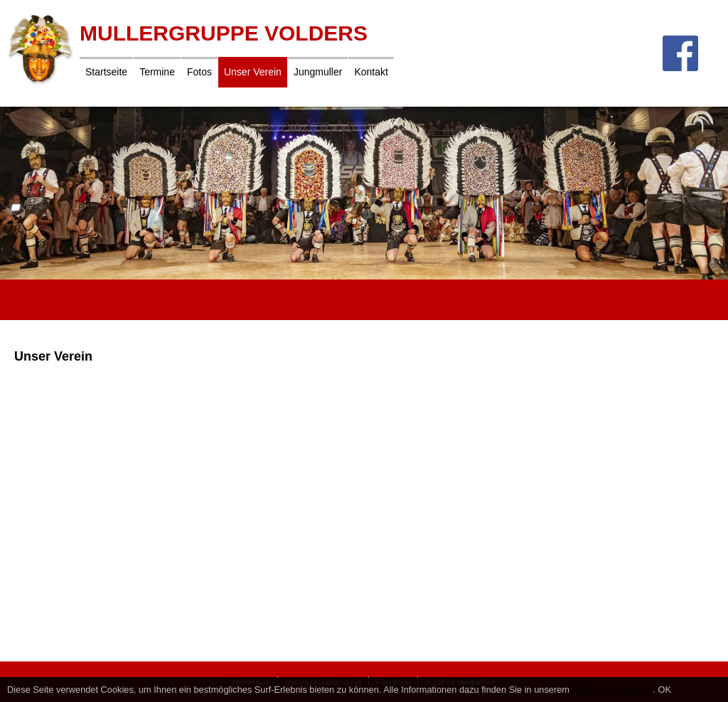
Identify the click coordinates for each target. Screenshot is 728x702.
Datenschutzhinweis (613, 690)
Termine (157, 72)
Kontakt (371, 72)
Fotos (199, 72)
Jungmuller (318, 72)
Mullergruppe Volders (224, 33)
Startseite (106, 72)
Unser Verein (253, 72)
